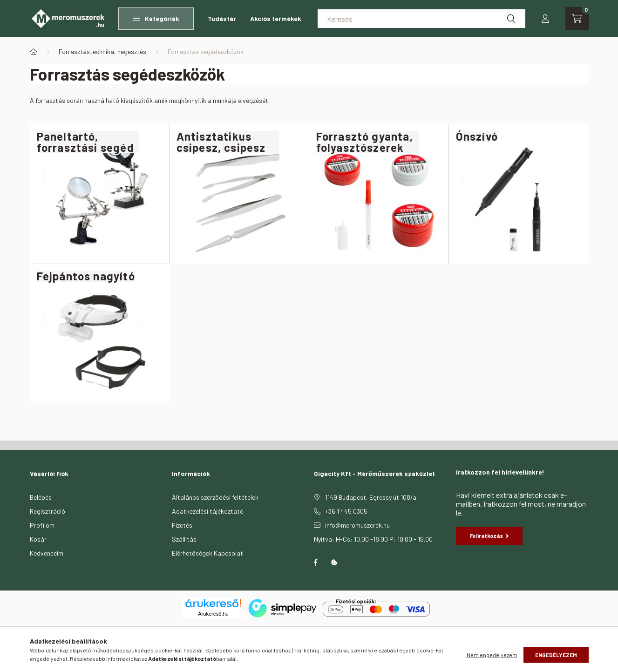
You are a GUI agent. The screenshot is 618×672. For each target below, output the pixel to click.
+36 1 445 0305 (346, 511)
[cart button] (577, 19)
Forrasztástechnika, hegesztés (102, 51)
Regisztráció (48, 511)
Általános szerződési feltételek (215, 497)
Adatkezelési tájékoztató (208, 511)
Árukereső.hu (213, 614)
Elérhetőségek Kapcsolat (207, 553)
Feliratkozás (489, 536)
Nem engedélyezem (492, 655)
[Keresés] (421, 19)
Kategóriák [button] (156, 18)
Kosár (38, 539)
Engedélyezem (556, 655)
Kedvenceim (47, 553)
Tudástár (222, 18)
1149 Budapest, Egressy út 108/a (371, 497)
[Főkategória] (34, 52)
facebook (316, 563)
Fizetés (182, 525)
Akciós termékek (276, 18)
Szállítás (184, 539)
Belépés (41, 497)
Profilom (42, 525)
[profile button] (545, 19)
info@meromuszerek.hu (357, 525)
